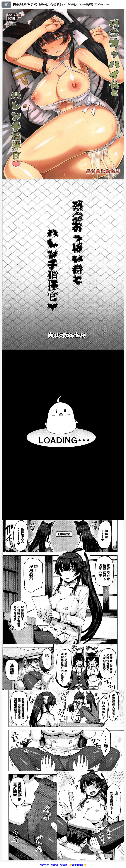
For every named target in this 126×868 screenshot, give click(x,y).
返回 (6, 4)
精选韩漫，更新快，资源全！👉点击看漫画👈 (63, 865)
